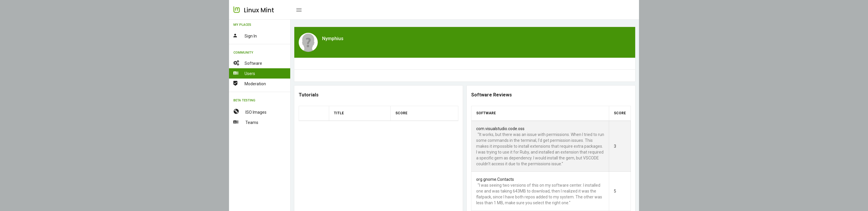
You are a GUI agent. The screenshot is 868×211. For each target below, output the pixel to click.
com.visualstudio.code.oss (500, 129)
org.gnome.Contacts (495, 179)
